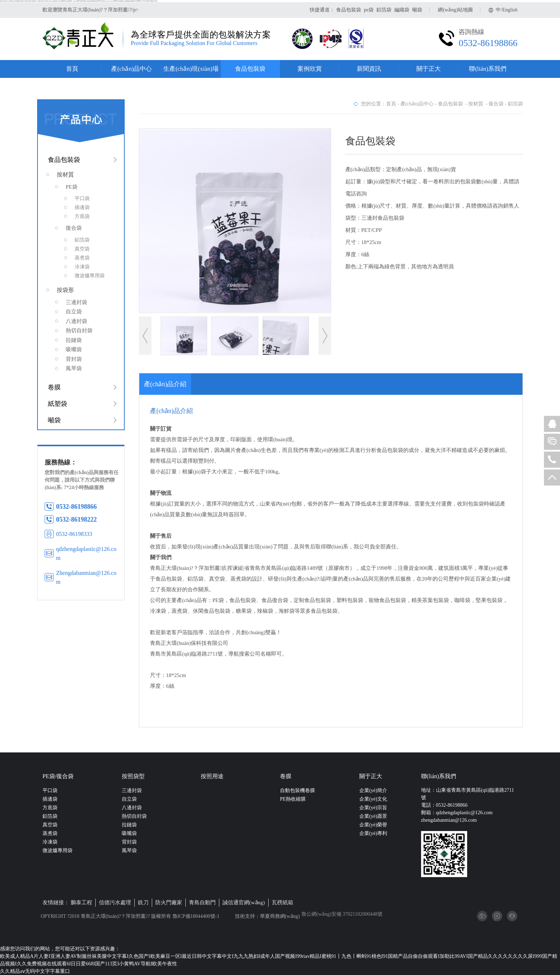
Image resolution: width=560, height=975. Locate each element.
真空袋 (50, 825)
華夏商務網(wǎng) (280, 916)
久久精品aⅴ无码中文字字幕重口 (35, 971)
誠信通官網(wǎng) (244, 902)
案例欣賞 (310, 69)
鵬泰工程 (81, 902)
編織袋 (402, 10)
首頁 (72, 69)
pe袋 (369, 10)
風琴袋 (129, 850)
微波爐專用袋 (57, 850)
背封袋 (129, 842)
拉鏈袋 (129, 825)
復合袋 (496, 104)
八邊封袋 (132, 808)
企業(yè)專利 (373, 833)
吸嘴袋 (129, 833)
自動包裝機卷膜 (297, 790)
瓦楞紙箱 (282, 902)
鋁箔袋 (384, 10)
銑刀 (143, 902)
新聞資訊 (369, 69)
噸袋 (417, 10)
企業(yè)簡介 (373, 790)
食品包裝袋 (349, 10)
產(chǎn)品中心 (131, 69)
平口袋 (50, 790)
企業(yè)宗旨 (373, 808)
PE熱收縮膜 (293, 799)
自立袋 (129, 799)
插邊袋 (50, 799)
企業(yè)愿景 (373, 816)
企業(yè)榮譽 (373, 825)
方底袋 (50, 808)
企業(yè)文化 (373, 799)
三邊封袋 (132, 790)
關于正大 (429, 69)
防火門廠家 (169, 902)
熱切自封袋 (134, 816)
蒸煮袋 (50, 833)
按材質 (476, 104)
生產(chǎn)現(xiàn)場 (191, 69)
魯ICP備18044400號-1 (195, 916)
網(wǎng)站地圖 (455, 10)
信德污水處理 (115, 902)
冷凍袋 (50, 842)
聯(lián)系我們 (488, 69)
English (510, 10)
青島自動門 (202, 902)
